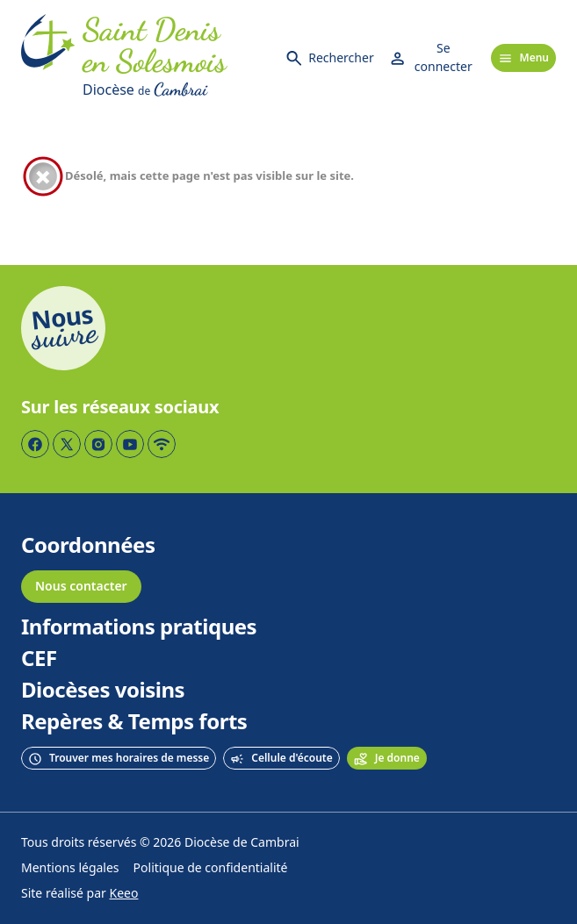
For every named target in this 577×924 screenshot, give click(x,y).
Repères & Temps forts (134, 722)
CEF (39, 659)
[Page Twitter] (67, 444)
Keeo (124, 894)
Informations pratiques (139, 627)
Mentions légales (70, 868)
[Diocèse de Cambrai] (176, 90)
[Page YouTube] (130, 444)
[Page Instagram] (98, 444)
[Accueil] (48, 58)
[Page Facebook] (35, 444)
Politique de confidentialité (211, 868)
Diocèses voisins (103, 691)
